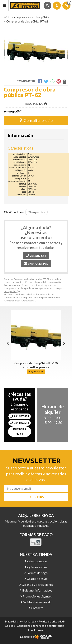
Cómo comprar (37, 561)
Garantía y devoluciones (37, 585)
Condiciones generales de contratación (40, 626)
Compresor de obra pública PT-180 (36, 363)
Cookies (10, 626)
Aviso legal (30, 621)
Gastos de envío (37, 579)
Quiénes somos (37, 567)
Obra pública (10, 291)
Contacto (37, 608)
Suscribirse (36, 497)
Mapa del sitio (13, 621)
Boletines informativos (37, 590)
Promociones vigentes (37, 596)
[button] (64, 343)
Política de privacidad (51, 621)
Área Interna (35, 630)
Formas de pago (37, 573)
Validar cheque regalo (37, 602)
